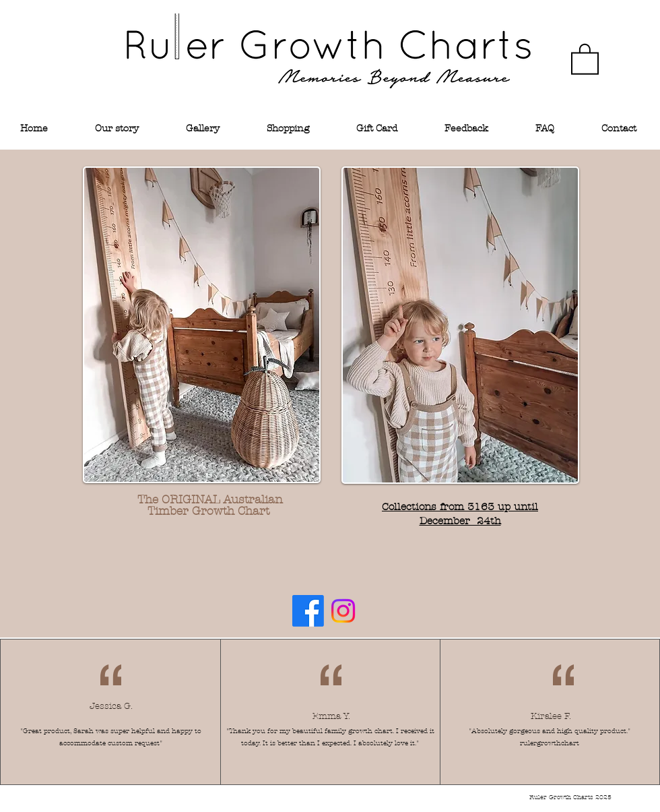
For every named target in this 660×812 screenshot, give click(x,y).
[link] (585, 58)
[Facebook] (308, 611)
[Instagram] (343, 611)
